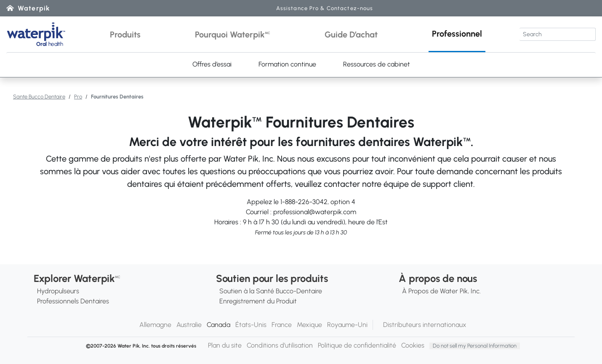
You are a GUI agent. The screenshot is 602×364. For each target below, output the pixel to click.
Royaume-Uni (347, 325)
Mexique (309, 325)
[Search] (558, 34)
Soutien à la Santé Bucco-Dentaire (271, 291)
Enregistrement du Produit (258, 301)
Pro (78, 97)
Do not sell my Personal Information (475, 346)
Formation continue (287, 64)
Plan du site (225, 345)
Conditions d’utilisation (280, 345)
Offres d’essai (212, 64)
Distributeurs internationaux (425, 325)
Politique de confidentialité (357, 345)
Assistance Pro (325, 8)
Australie (189, 325)
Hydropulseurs (58, 291)
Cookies (413, 345)
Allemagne (155, 325)
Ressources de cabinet (377, 64)
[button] (125, 34)
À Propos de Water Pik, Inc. (441, 291)
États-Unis (251, 325)
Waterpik (34, 8)
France (282, 325)
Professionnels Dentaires (73, 301)
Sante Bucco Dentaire (39, 97)
